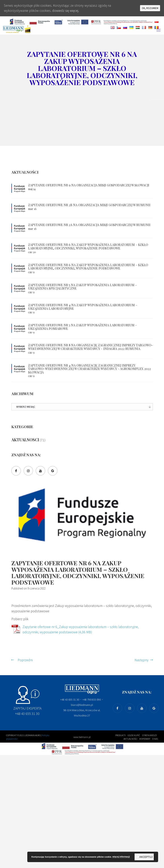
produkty (120, 736)
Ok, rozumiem (150, 8)
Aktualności (130, 739)
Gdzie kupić (134, 736)
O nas (155, 739)
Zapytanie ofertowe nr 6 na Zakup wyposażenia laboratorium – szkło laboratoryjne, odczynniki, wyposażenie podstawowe (88, 246)
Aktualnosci (25, 440)
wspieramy (145, 739)
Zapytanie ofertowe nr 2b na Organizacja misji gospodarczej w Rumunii (89, 205)
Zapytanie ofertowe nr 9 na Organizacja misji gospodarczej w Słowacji (89, 185)
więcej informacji (121, 857)
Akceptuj (146, 857)
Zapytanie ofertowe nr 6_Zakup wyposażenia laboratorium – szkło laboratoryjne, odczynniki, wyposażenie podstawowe (82, 630)
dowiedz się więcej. (66, 11)
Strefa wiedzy (149, 736)
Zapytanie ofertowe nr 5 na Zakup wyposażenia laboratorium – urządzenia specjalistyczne (82, 287)
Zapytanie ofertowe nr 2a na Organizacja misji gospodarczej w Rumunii (89, 225)
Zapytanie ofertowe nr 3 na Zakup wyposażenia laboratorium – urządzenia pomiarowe (82, 327)
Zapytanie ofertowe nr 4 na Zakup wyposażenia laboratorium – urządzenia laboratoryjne (83, 307)
